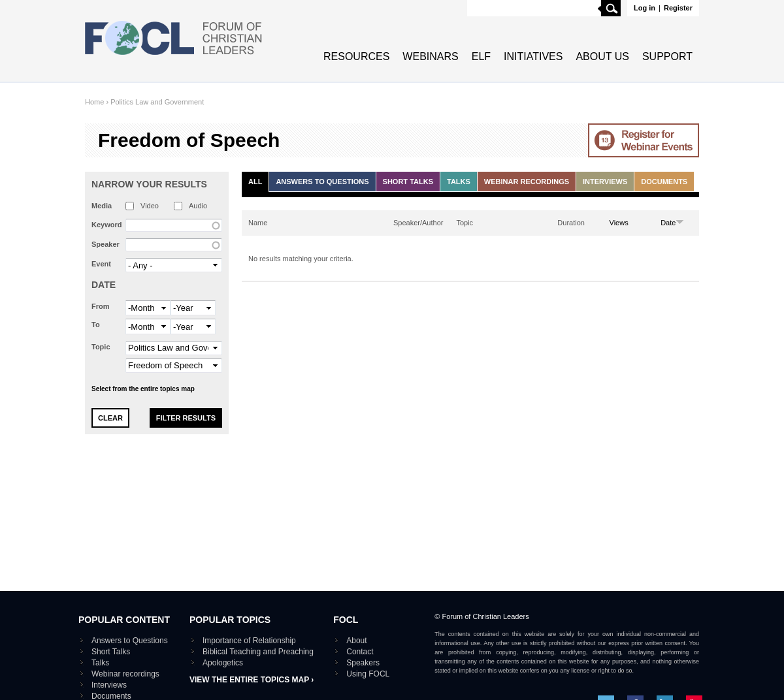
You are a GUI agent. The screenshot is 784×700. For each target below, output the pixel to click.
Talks (459, 182)
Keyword (106, 225)
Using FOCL (368, 674)
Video (150, 206)
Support (667, 56)
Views (619, 223)
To (96, 325)
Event (101, 264)
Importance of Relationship (249, 641)
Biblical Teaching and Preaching (258, 652)
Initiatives (533, 56)
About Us (602, 56)
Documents (664, 182)
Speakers (363, 663)
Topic (101, 347)
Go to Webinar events (644, 140)
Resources (356, 56)
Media (102, 206)
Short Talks (408, 182)
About (356, 641)
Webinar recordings (527, 182)
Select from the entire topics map (143, 389)
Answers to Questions (322, 182)
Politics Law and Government (157, 102)
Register (678, 8)
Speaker (106, 244)
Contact (360, 652)
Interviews (605, 182)
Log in (645, 8)
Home (94, 102)
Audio (198, 206)
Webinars (430, 56)
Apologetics (223, 663)
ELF (481, 56)
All (255, 182)
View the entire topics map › (252, 680)
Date (104, 285)
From (101, 306)
